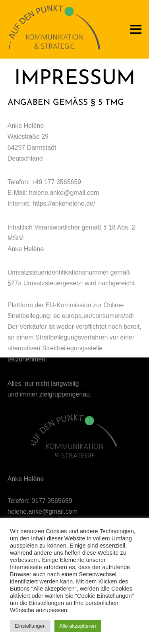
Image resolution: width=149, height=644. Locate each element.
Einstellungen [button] (30, 626)
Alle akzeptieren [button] (78, 626)
